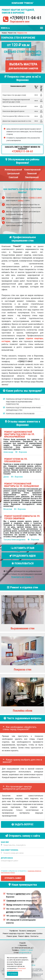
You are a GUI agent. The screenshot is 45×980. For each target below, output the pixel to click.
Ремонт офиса (24, 936)
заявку (21, 201)
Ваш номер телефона (10, 850)
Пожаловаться (23, 563)
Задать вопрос (23, 824)
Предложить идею (22, 556)
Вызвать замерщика (28, 931)
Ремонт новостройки (34, 933)
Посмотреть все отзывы (22, 577)
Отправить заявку (13, 878)
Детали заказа (7, 858)
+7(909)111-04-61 (26, 18)
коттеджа (6, 341)
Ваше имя (5, 842)
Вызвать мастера (23, 66)
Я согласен (13, 974)
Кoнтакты (34, 936)
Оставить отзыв (23, 548)
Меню (42, 27)
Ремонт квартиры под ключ (14, 933)
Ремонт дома (12, 936)
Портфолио (14, 931)
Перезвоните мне (20, 22)
